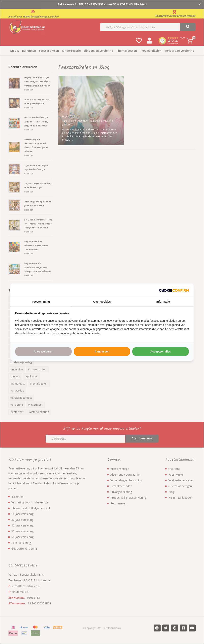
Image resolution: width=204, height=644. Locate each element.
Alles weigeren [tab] (43, 352)
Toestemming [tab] (41, 302)
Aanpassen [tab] (102, 352)
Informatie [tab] (163, 302)
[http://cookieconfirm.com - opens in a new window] (174, 290)
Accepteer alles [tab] (161, 352)
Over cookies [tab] (102, 302)
